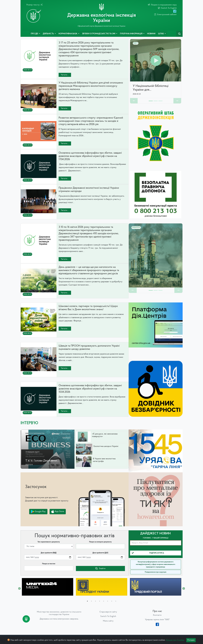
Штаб (161, 34)
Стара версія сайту (108, 612)
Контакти (157, 615)
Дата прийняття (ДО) (100, 553)
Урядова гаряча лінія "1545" (157, 620)
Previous (19, 589)
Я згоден (191, 640)
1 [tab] (87, 601)
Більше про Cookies (175, 640)
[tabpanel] (48, 587)
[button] (134, 101)
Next (184, 589)
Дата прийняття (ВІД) (49, 553)
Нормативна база (68, 34)
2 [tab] (91, 601)
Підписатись (148, 553)
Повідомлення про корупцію (156, 572)
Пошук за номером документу (100, 542)
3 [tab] (95, 601)
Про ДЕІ (35, 34)
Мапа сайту (108, 621)
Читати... (65, 75)
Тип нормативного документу (49, 542)
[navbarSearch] (179, 34)
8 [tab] (116, 601)
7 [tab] (112, 601)
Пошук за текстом (49, 564)
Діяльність (48, 34)
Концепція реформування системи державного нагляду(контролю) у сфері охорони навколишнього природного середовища (156, 564)
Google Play (38, 512)
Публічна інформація (131, 34)
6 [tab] (108, 601)
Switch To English (108, 616)
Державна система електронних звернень (59, 619)
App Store (58, 512)
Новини (151, 34)
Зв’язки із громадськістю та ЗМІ (99, 34)
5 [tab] (104, 601)
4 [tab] (100, 601)
